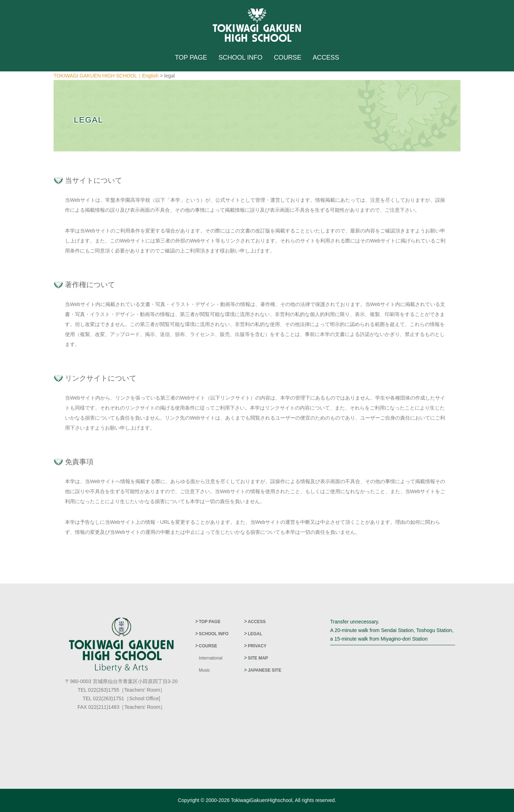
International (211, 658)
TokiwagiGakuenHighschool (262, 800)
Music (204, 670)
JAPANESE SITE (264, 670)
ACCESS (326, 57)
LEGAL (255, 634)
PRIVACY (257, 646)
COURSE (288, 57)
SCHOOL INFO (240, 57)
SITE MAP (258, 658)
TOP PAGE (191, 57)
